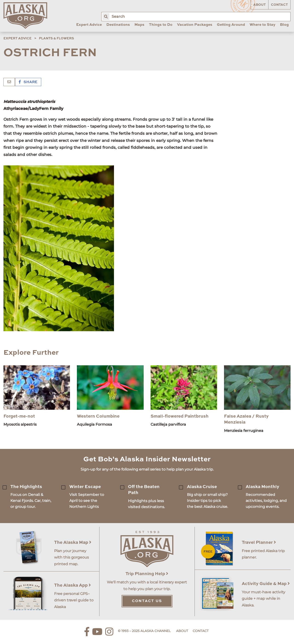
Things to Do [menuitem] (161, 25)
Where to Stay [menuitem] (262, 25)
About (259, 5)
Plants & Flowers (56, 38)
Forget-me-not (19, 416)
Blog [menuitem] (284, 25)
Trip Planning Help (147, 574)
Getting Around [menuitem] (231, 25)
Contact (279, 5)
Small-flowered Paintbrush (180, 416)
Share (28, 82)
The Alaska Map (73, 543)
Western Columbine (98, 416)
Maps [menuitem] (139, 25)
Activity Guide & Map (266, 584)
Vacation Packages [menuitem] (195, 25)
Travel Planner (259, 543)
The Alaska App (73, 585)
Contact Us (147, 601)
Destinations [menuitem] (118, 25)
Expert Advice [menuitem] (89, 25)
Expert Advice (17, 38)
